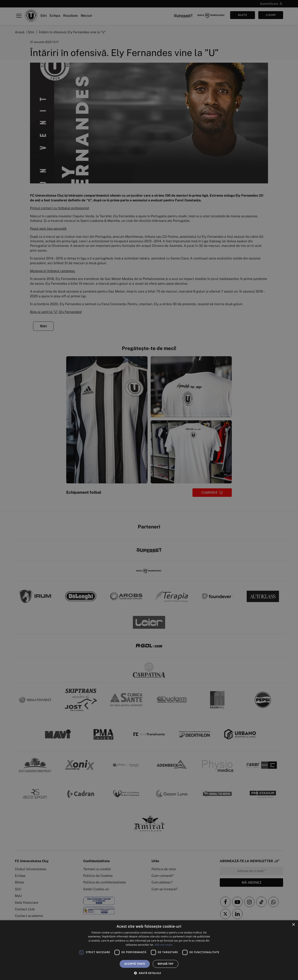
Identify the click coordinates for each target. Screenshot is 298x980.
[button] (149, 973)
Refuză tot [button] (166, 964)
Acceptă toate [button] (135, 964)
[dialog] (149, 950)
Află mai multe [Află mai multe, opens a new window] (164, 945)
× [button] (293, 925)
